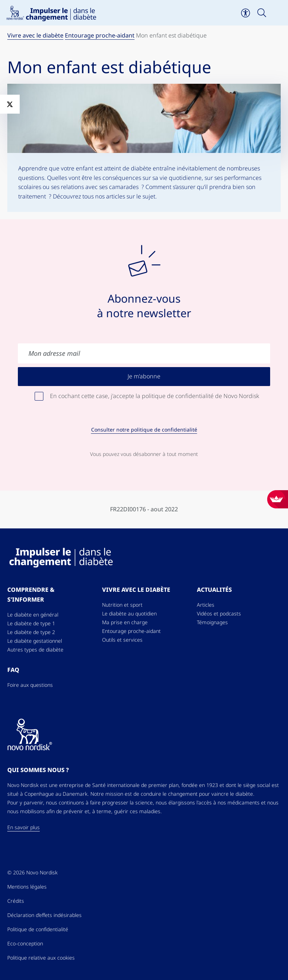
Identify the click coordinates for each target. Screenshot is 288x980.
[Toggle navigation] (278, 13)
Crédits (16, 901)
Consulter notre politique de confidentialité (144, 430)
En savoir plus (24, 827)
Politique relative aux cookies (41, 958)
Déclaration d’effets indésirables (44, 915)
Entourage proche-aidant (100, 36)
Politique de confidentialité (38, 929)
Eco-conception (25, 944)
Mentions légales (27, 887)
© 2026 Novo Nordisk (32, 873)
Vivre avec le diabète (35, 36)
